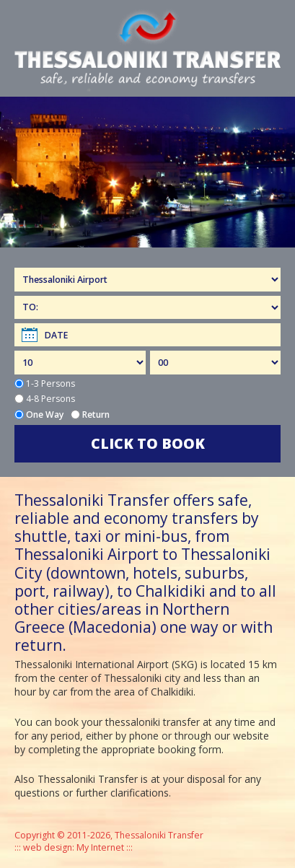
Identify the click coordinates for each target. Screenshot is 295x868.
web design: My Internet (74, 847)
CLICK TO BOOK (148, 443)
